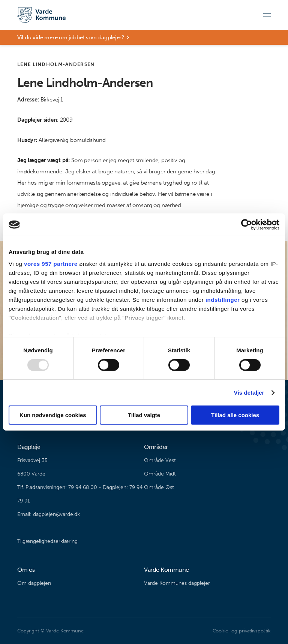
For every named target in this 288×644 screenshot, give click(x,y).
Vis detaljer (249, 393)
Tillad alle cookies (235, 415)
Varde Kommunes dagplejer (177, 583)
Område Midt (160, 474)
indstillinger (223, 299)
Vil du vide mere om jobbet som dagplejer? (71, 37)
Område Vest (160, 460)
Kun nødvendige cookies (53, 415)
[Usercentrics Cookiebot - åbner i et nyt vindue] (247, 225)
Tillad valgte (144, 415)
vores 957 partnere (51, 263)
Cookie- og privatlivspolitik (242, 631)
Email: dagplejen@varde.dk (49, 514)
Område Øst (159, 487)
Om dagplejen (34, 583)
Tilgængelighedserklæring (47, 541)
